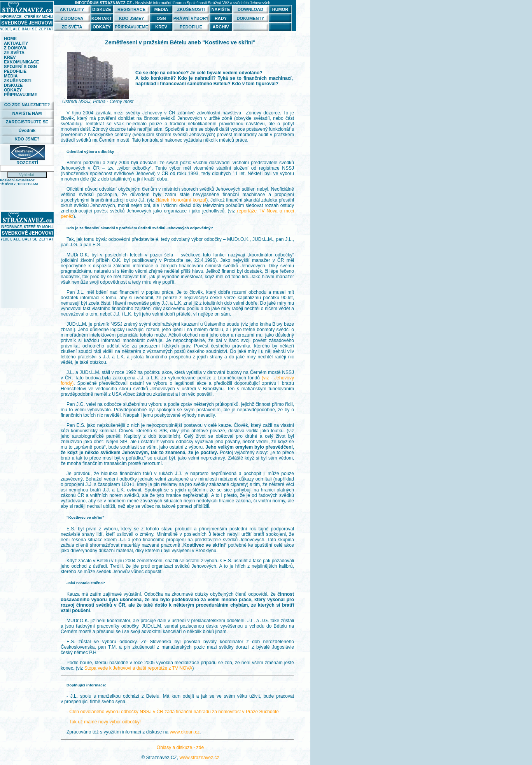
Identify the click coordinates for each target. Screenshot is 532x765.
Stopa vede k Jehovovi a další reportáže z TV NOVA (138, 668)
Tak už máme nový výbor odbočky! (105, 722)
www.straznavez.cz (199, 758)
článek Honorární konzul (181, 200)
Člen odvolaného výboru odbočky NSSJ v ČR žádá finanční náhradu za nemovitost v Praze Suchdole (174, 712)
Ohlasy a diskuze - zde (180, 747)
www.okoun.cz (185, 732)
